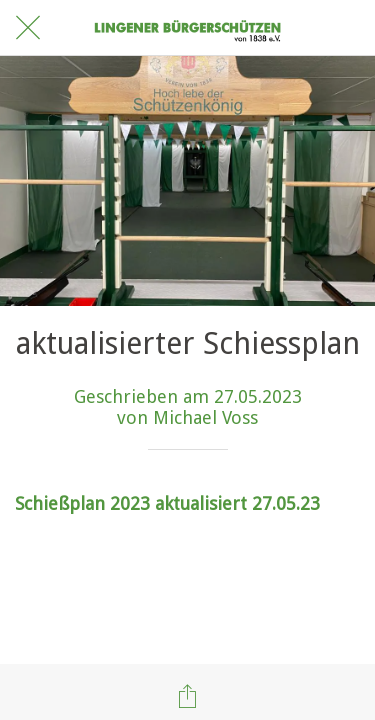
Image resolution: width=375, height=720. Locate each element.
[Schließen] (28, 28)
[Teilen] (188, 696)
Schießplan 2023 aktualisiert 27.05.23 (167, 503)
